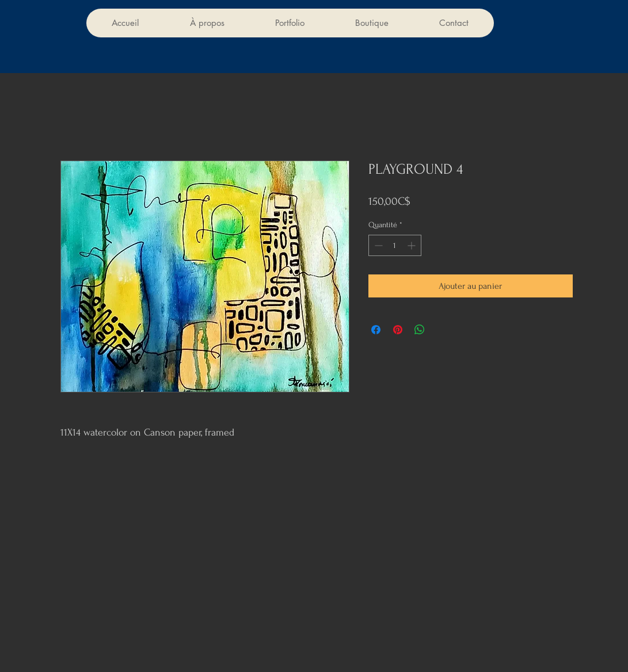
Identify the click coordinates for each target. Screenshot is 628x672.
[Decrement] (377, 245)
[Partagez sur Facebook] (376, 330)
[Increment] (412, 245)
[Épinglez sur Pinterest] (398, 330)
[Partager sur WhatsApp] (420, 330)
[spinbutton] (395, 245)
